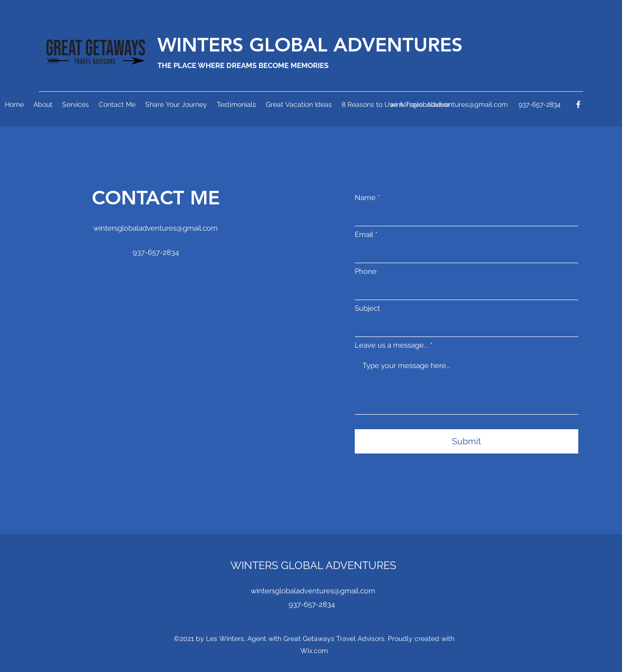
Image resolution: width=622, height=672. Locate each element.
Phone (366, 272)
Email (364, 235)
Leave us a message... (391, 345)
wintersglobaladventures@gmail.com (155, 228)
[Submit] (466, 441)
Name (365, 198)
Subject (367, 309)
